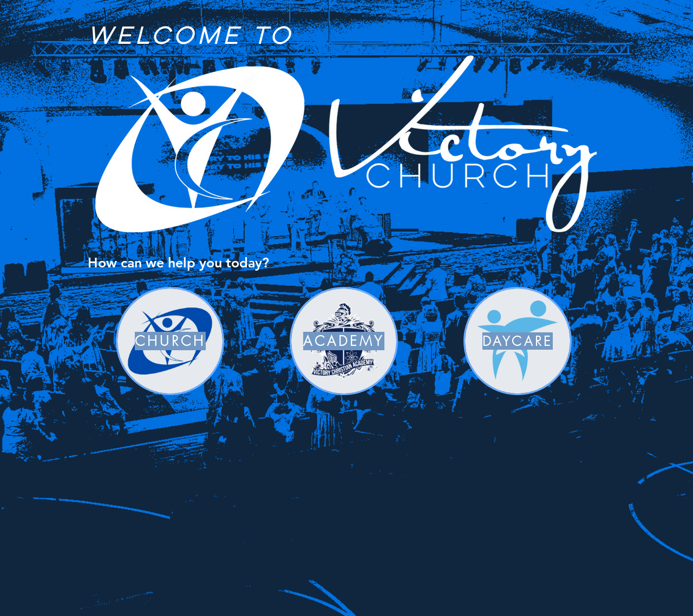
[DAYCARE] (518, 341)
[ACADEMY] (344, 341)
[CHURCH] (170, 341)
